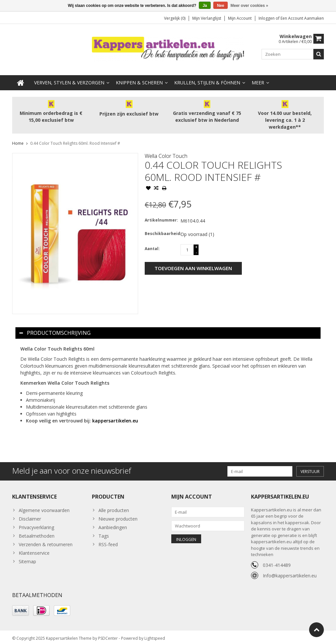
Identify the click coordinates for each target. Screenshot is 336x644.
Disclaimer (30, 514)
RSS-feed (108, 539)
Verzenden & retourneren (46, 539)
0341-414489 (277, 560)
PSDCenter (108, 636)
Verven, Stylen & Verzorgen (69, 77)
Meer (258, 77)
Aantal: (152, 243)
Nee (220, 6)
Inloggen (267, 18)
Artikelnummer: (161, 215)
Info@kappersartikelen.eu (290, 570)
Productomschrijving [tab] (55, 328)
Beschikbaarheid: (161, 228)
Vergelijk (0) (175, 18)
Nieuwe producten (118, 514)
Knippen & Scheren (139, 77)
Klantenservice (34, 548)
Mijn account (240, 18)
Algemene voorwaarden (44, 505)
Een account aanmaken (302, 18)
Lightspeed (155, 636)
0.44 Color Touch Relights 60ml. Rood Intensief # (75, 138)
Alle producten (114, 505)
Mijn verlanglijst (207, 18)
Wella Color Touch (166, 151)
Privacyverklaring (36, 522)
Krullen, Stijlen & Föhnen (207, 77)
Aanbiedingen (113, 522)
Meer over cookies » (250, 6)
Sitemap (27, 556)
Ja (205, 6)
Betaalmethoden (37, 531)
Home (18, 138)
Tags (104, 531)
